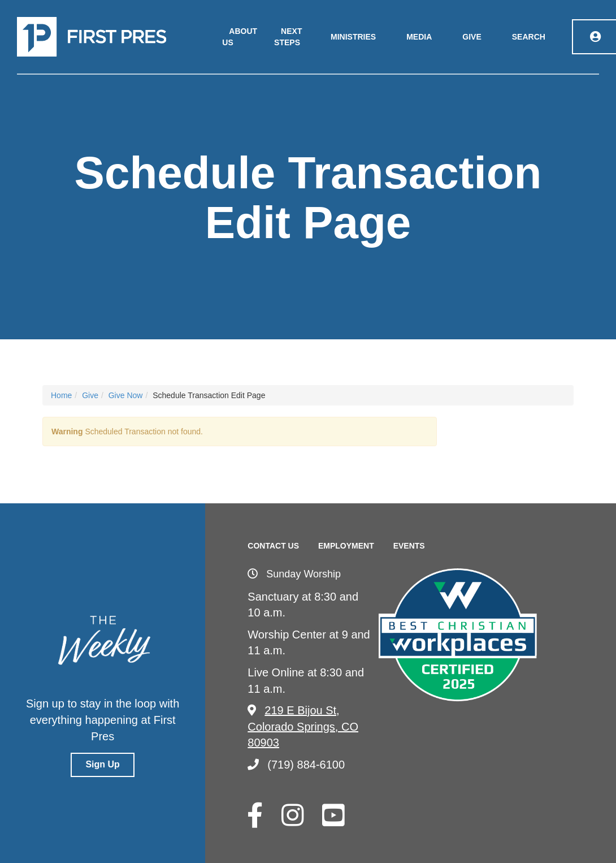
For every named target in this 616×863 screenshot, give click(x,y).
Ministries (353, 37)
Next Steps (288, 37)
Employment (346, 546)
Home (61, 395)
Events (409, 546)
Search (529, 37)
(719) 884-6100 (296, 765)
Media (419, 37)
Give (472, 37)
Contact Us (273, 546)
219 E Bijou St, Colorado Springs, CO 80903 (303, 726)
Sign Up (102, 764)
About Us (240, 37)
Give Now (126, 395)
